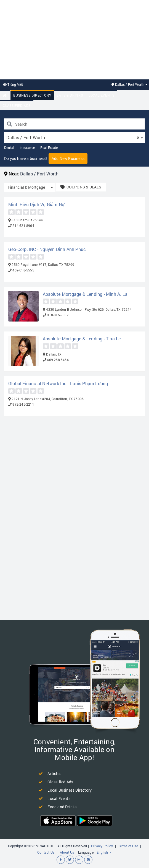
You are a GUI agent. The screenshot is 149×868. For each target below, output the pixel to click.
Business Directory (32, 95)
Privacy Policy (102, 846)
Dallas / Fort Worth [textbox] (73, 137)
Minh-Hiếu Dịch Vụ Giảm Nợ (36, 204)
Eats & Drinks (70, 95)
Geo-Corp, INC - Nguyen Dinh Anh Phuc (47, 249)
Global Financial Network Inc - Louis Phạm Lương (58, 383)
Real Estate (49, 147)
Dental (9, 147)
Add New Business (68, 158)
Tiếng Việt (13, 84)
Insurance (27, 147)
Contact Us (46, 852)
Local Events (102, 95)
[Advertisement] (74, 39)
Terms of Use (128, 846)
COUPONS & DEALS (81, 187)
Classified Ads (17, 105)
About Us (67, 852)
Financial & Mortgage (26, 187)
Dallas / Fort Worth (130, 84)
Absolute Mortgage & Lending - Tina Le (82, 339)
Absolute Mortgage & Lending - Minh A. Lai (86, 294)
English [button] (104, 852)
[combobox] (74, 138)
